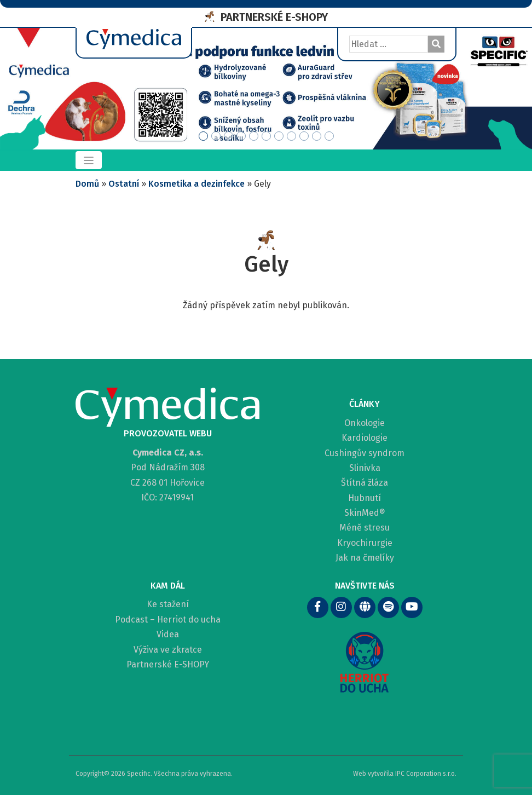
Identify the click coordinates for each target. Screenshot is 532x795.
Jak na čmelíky (365, 558)
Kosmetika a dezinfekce (196, 184)
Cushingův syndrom (365, 453)
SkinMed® (365, 513)
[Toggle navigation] (89, 160)
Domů (87, 184)
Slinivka (365, 468)
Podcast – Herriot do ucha (168, 620)
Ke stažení (168, 604)
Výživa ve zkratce (168, 650)
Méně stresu (365, 528)
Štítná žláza (365, 483)
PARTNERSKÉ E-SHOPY (274, 17)
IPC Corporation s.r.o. (426, 774)
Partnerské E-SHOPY (168, 664)
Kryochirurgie (365, 543)
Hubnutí (365, 498)
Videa (168, 634)
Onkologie (365, 423)
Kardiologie (365, 438)
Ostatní (124, 184)
